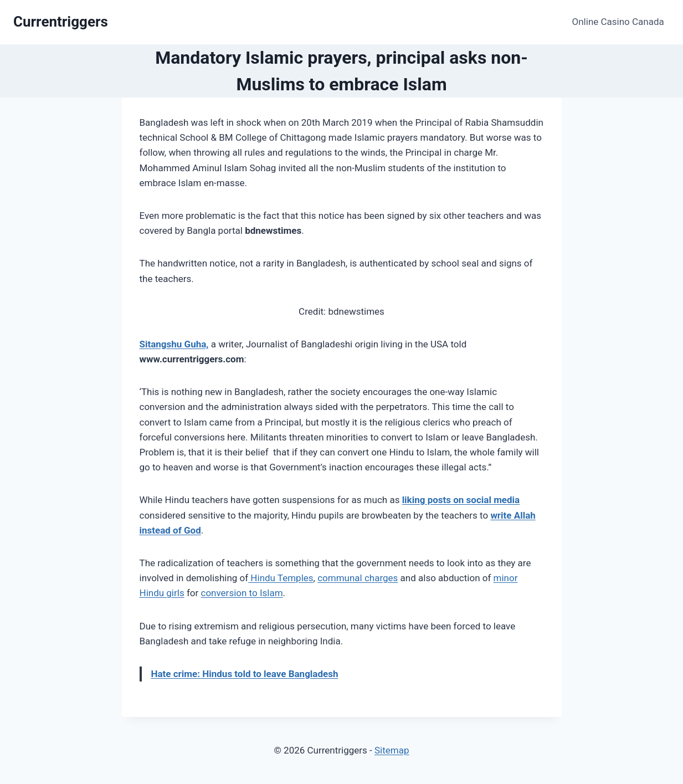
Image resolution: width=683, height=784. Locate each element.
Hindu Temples (281, 578)
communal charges (358, 578)
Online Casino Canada (618, 22)
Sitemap (392, 750)
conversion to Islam (242, 593)
